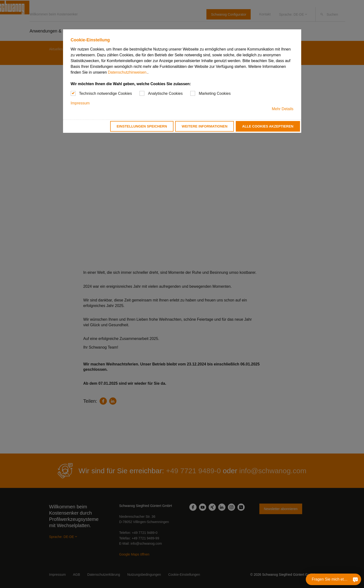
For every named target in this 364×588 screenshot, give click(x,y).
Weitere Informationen (204, 126)
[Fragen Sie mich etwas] (355, 579)
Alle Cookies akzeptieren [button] (268, 126)
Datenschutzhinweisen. (128, 72)
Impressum (80, 103)
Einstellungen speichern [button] (142, 126)
